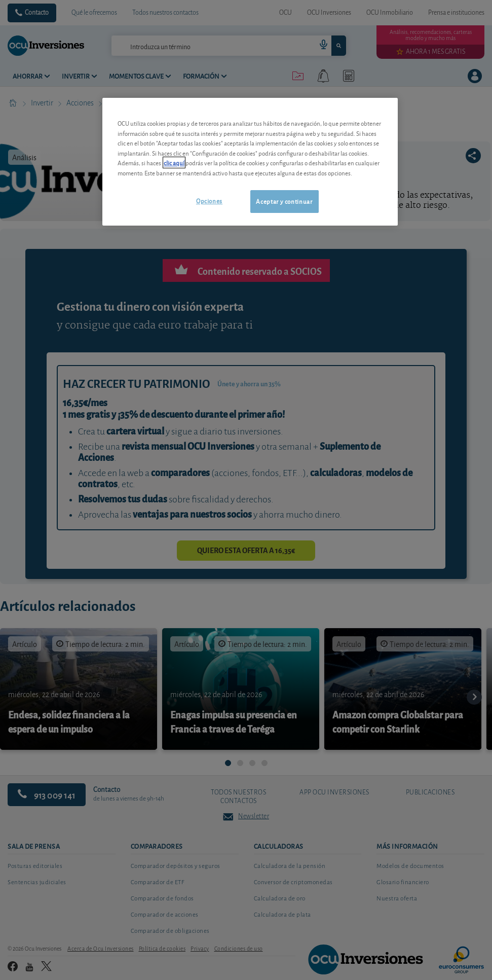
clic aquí (174, 162)
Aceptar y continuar (284, 201)
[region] (250, 161)
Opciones (209, 201)
